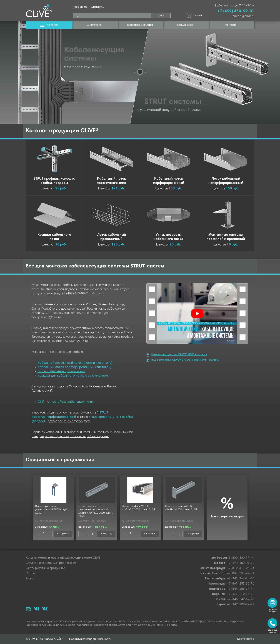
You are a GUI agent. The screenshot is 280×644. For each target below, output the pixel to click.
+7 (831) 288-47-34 (241, 574)
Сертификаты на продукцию (45, 568)
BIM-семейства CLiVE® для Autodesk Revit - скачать (183, 360)
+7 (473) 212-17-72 (241, 594)
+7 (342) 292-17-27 (241, 605)
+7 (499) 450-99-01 (236, 11)
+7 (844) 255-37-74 (241, 589)
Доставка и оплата (140, 25)
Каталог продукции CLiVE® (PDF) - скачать (177, 355)
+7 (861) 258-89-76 (241, 584)
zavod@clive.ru (243, 16)
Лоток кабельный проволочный (61, 372)
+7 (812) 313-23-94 (241, 568)
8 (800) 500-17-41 (242, 558)
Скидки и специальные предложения (51, 563)
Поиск (161, 15)
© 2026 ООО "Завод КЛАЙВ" (44, 639)
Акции (30, 579)
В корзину (63, 534)
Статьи (31, 574)
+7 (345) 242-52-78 (241, 599)
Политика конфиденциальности (90, 639)
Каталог (49, 25)
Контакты (231, 25)
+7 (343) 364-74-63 (241, 579)
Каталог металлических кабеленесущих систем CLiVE (63, 558)
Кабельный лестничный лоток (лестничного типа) (75, 363)
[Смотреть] (197, 314)
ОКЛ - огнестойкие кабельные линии (66, 402)
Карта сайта (246, 639)
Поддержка (185, 25)
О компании (95, 25)
